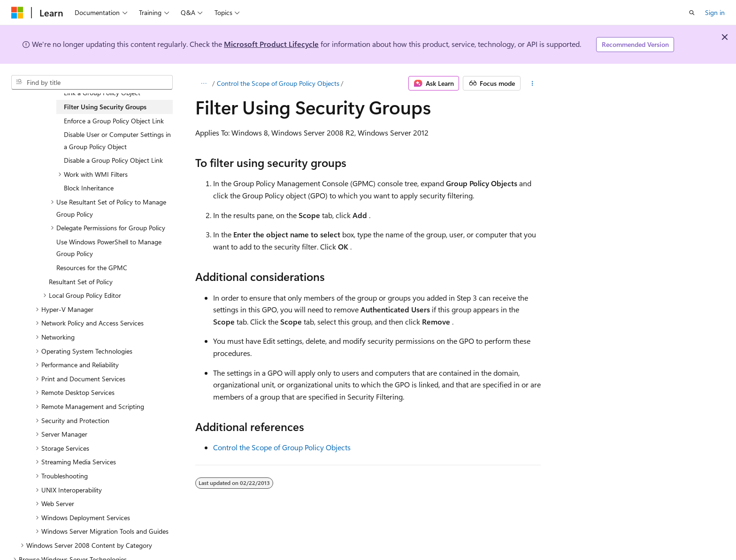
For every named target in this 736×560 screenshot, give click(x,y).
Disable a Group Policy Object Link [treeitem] (113, 160)
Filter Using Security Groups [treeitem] (105, 107)
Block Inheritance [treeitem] (89, 188)
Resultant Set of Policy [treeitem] (81, 282)
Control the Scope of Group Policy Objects (278, 83)
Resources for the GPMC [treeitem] (92, 268)
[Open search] (692, 13)
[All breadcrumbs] (203, 83)
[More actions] (533, 83)
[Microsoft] (17, 13)
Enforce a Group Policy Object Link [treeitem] (114, 121)
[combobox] (92, 83)
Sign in (715, 12)
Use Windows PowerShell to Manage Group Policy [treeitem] (109, 248)
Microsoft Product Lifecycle (271, 44)
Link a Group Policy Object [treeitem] (102, 93)
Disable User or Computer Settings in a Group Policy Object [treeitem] (117, 140)
